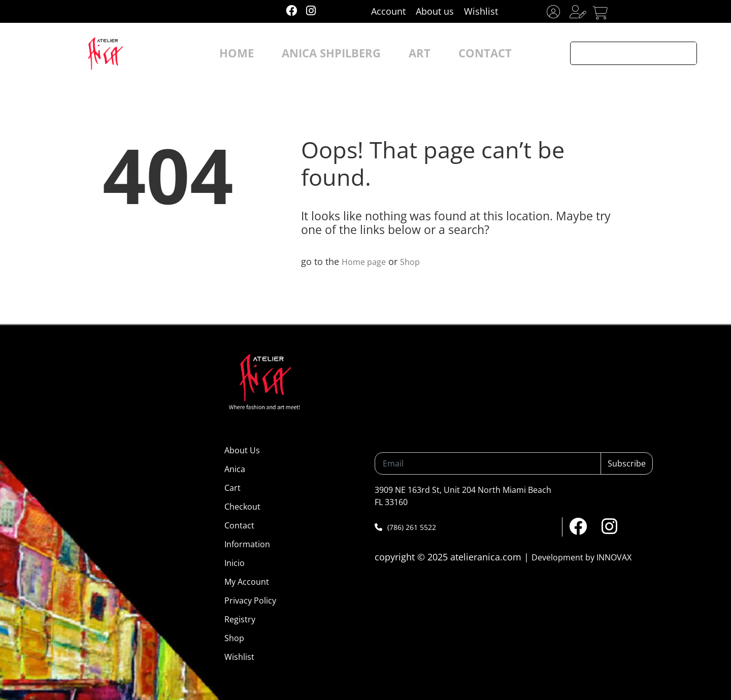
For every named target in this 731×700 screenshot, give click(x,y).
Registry (240, 619)
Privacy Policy (250, 601)
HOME (264, 53)
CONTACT (460, 53)
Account (388, 11)
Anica (235, 469)
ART (407, 53)
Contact (239, 525)
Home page (366, 261)
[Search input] (623, 53)
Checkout (242, 507)
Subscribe (627, 463)
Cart (232, 488)
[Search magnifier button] (685, 53)
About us (435, 11)
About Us (242, 450)
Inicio (235, 563)
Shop (416, 261)
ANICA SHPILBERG (338, 53)
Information (247, 544)
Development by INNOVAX (582, 557)
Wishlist (481, 11)
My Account (247, 582)
